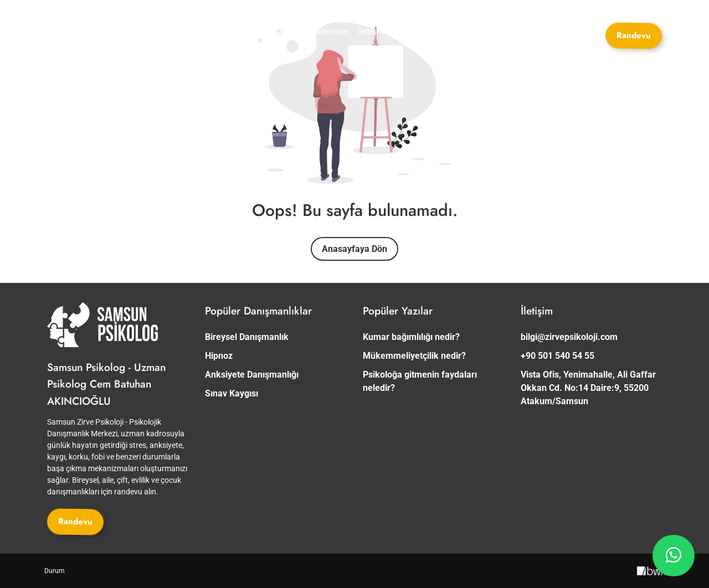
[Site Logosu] (89, 32)
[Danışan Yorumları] (312, 32)
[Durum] (55, 571)
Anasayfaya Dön (354, 249)
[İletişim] (372, 32)
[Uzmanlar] (176, 32)
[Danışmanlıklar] (235, 32)
